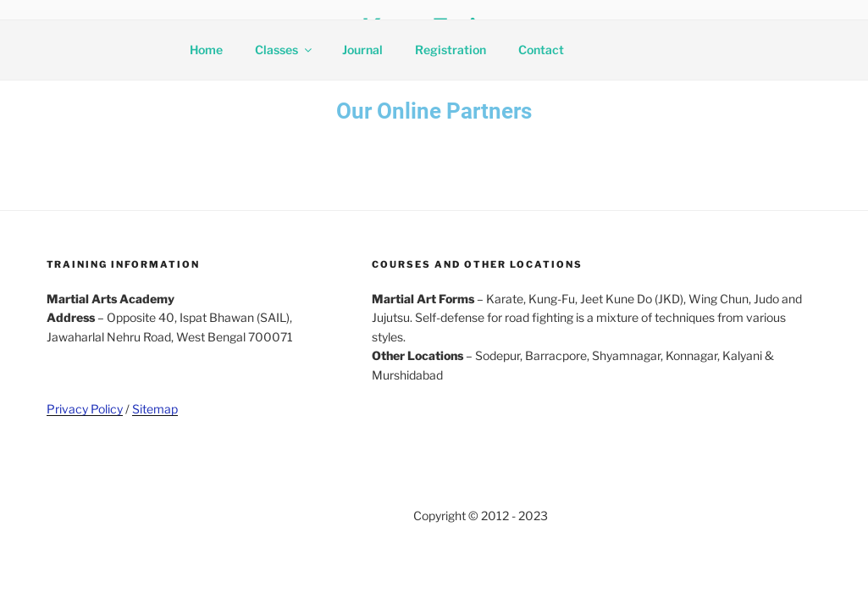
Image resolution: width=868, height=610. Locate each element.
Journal (362, 50)
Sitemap (155, 409)
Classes (285, 50)
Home (206, 50)
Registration (451, 50)
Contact (541, 50)
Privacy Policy (85, 409)
